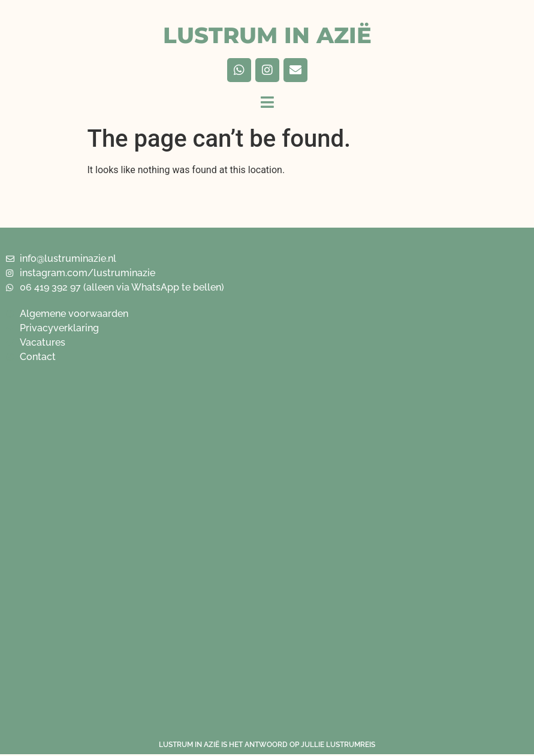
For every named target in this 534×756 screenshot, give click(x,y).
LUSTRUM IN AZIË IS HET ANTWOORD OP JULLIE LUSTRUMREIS (267, 745)
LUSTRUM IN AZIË (267, 35)
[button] (267, 102)
